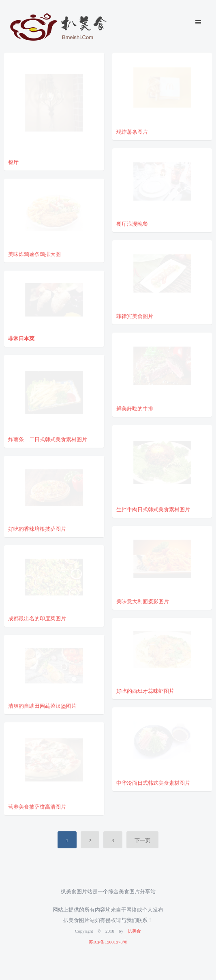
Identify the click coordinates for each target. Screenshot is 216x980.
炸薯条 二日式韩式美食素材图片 (48, 439)
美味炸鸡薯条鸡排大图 (34, 253)
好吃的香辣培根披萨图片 (37, 528)
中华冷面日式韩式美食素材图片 (153, 782)
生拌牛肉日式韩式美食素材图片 (153, 509)
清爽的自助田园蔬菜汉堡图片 (42, 705)
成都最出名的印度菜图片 (37, 618)
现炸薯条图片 (132, 131)
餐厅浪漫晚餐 (132, 223)
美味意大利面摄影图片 (143, 601)
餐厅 (13, 161)
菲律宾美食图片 (135, 315)
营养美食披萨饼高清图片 (37, 806)
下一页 (142, 840)
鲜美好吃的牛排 (135, 408)
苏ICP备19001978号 (108, 941)
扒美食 (134, 930)
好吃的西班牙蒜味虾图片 (145, 690)
